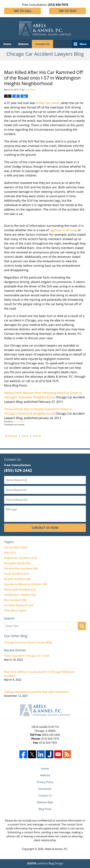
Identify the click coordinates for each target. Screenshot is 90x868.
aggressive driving (63, 230)
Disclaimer (45, 789)
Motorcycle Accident (20, 589)
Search (82, 626)
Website (23, 44)
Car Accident (19, 422)
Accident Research (19, 605)
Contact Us (42, 44)
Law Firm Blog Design (45, 863)
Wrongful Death (17, 563)
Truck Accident (16, 574)
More (83, 44)
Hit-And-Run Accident (21, 568)
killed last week (47, 103)
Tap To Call (23, 11)
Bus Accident (15, 600)
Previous (11, 436)
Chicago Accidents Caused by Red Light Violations (36, 692)
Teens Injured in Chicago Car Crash (27, 656)
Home (7, 44)
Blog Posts (45, 809)
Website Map (45, 802)
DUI (10, 553)
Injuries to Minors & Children (26, 584)
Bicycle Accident (17, 579)
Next (37, 436)
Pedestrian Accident (21, 558)
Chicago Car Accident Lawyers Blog (45, 29)
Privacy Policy (45, 782)
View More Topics (15, 610)
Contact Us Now (45, 528)
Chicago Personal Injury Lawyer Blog (28, 642)
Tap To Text (67, 11)
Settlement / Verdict (20, 595)
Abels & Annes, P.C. (56, 849)
